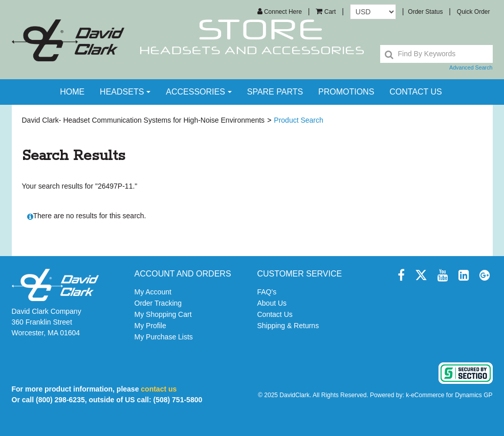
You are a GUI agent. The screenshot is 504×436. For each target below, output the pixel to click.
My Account (153, 292)
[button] (326, 12)
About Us (272, 303)
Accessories (199, 92)
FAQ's (267, 292)
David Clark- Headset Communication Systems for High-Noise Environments (144, 120)
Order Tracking (158, 303)
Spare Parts (275, 92)
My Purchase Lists (164, 337)
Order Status (425, 12)
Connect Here (280, 12)
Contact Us (275, 314)
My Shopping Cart (163, 314)
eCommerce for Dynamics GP (452, 395)
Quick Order (474, 12)
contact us (416, 92)
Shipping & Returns (288, 326)
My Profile (150, 326)
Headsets (125, 92)
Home (72, 92)
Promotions (346, 92)
